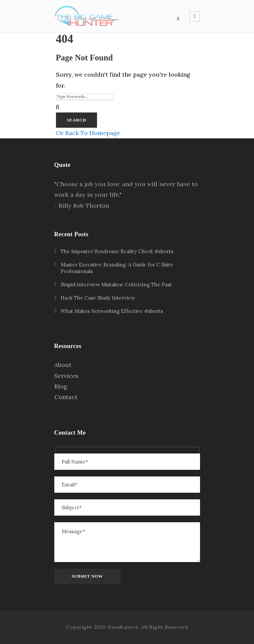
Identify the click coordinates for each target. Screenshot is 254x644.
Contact (66, 397)
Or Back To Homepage (88, 133)
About (63, 365)
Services (66, 376)
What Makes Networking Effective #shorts (112, 311)
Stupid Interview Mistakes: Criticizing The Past (116, 285)
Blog (61, 386)
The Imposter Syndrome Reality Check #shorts (117, 251)
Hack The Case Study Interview (98, 298)
